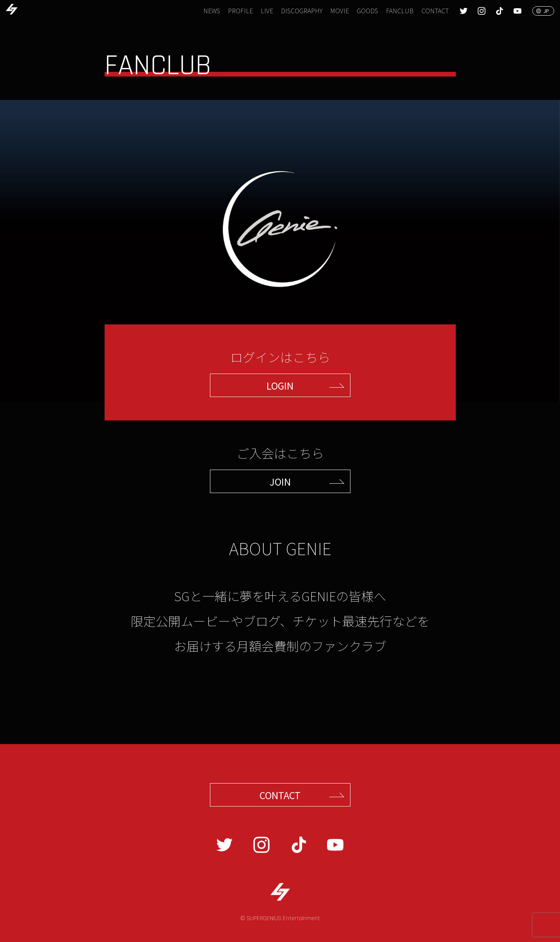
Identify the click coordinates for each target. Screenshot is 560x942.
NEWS (212, 11)
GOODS (367, 11)
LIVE (267, 11)
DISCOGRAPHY (302, 11)
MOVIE (340, 11)
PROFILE (240, 11)
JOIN (280, 482)
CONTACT (435, 11)
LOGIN (280, 386)
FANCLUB (400, 11)
